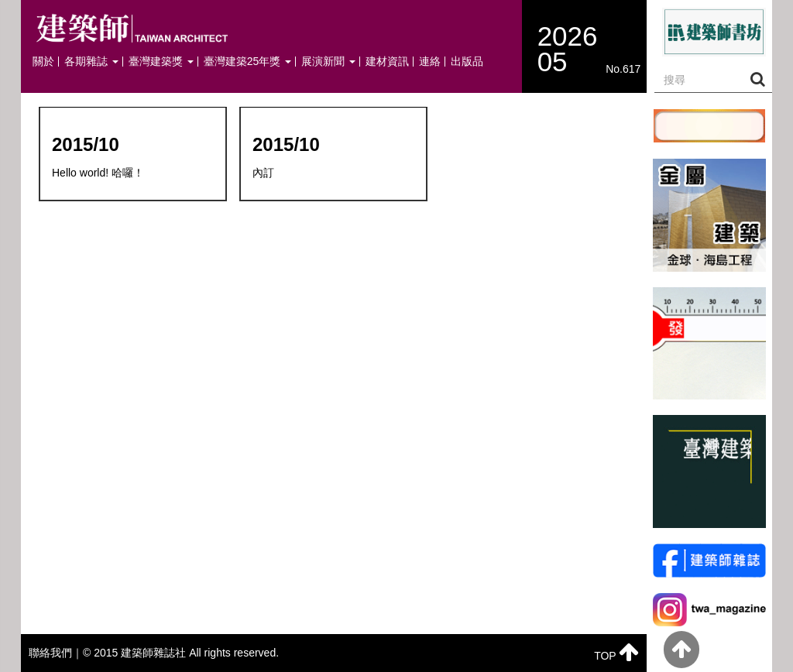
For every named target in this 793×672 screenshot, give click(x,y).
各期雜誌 (91, 62)
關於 (43, 62)
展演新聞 (328, 62)
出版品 (467, 62)
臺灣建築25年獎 (247, 62)
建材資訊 (387, 62)
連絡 (430, 62)
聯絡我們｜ (56, 653)
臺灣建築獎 (161, 62)
